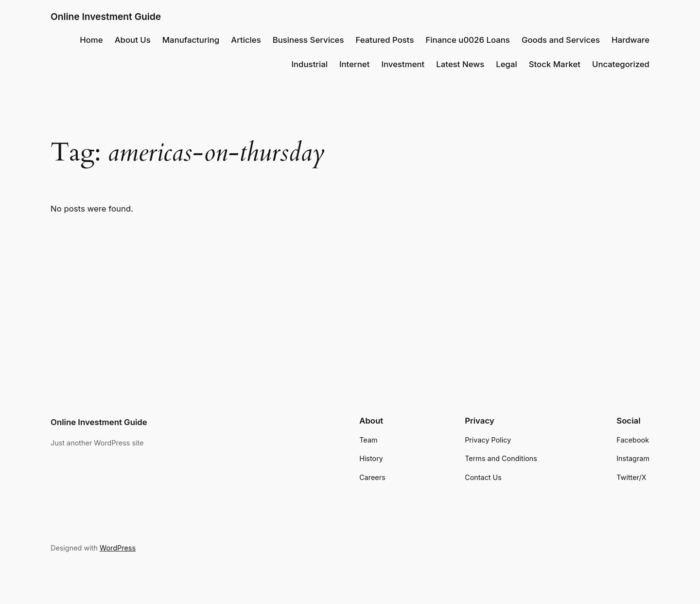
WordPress (118, 548)
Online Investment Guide (106, 17)
